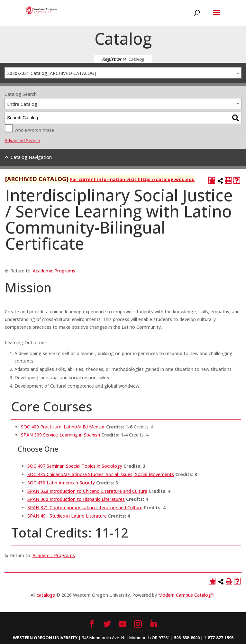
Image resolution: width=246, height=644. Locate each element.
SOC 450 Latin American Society (61, 483)
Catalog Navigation (31, 157)
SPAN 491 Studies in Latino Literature (67, 516)
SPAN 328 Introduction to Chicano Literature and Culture (87, 491)
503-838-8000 (187, 638)
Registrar (112, 59)
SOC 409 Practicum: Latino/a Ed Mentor (63, 427)
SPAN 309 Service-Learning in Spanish (60, 435)
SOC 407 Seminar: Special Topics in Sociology (75, 466)
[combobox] (123, 73)
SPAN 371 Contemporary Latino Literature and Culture (85, 507)
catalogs (46, 595)
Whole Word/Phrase (34, 130)
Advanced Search (22, 140)
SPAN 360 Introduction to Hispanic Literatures (76, 499)
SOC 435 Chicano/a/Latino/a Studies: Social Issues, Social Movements (101, 474)
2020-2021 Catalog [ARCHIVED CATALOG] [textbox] (51, 73)
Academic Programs (54, 271)
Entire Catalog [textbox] (22, 104)
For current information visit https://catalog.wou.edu (132, 179)
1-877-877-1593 (219, 638)
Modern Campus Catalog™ (186, 595)
